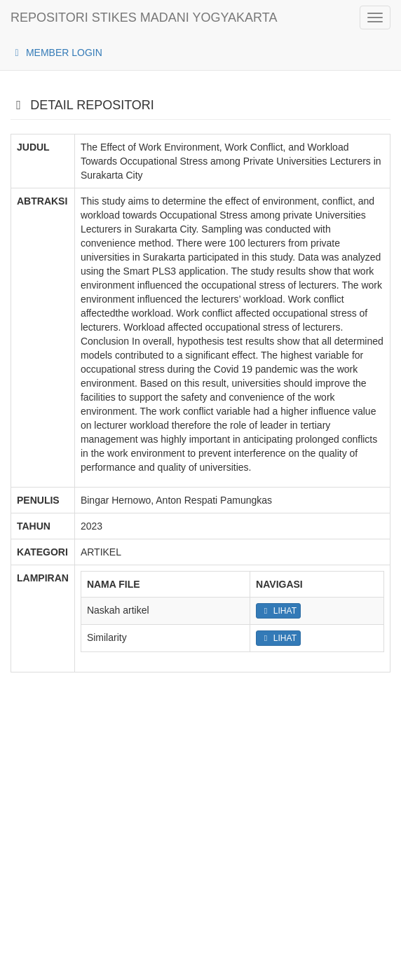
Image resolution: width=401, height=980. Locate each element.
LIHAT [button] (278, 611)
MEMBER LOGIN (56, 53)
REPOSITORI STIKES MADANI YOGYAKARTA (144, 18)
